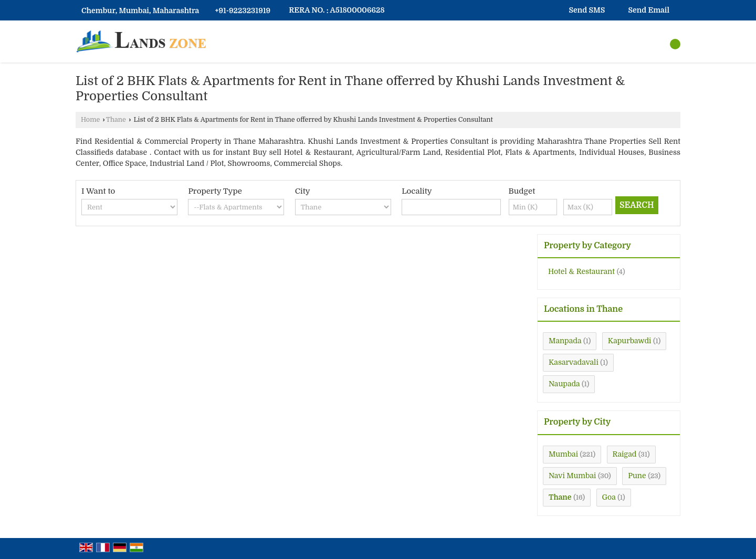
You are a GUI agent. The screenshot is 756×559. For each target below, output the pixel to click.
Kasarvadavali (574, 362)
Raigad (625, 454)
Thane (116, 120)
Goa (609, 497)
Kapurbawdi (630, 341)
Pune (637, 476)
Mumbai (563, 454)
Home (90, 120)
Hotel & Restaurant (581, 271)
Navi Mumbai (572, 476)
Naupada (564, 384)
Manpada (565, 341)
